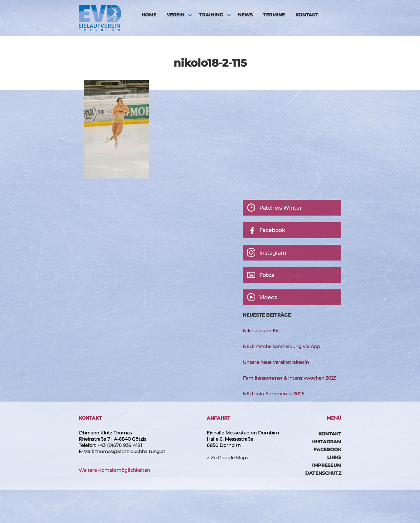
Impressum (327, 465)
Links (334, 457)
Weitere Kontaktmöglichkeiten (114, 470)
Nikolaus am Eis (261, 331)
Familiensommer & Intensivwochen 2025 (290, 378)
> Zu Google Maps (227, 458)
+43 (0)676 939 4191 (120, 445)
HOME (149, 15)
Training (211, 15)
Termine (274, 15)
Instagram (327, 442)
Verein (176, 15)
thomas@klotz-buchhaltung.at (130, 451)
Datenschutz (323, 473)
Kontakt (307, 15)
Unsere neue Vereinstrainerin (276, 362)
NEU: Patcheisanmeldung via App (281, 346)
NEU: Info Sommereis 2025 (273, 394)
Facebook (327, 450)
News (245, 15)
